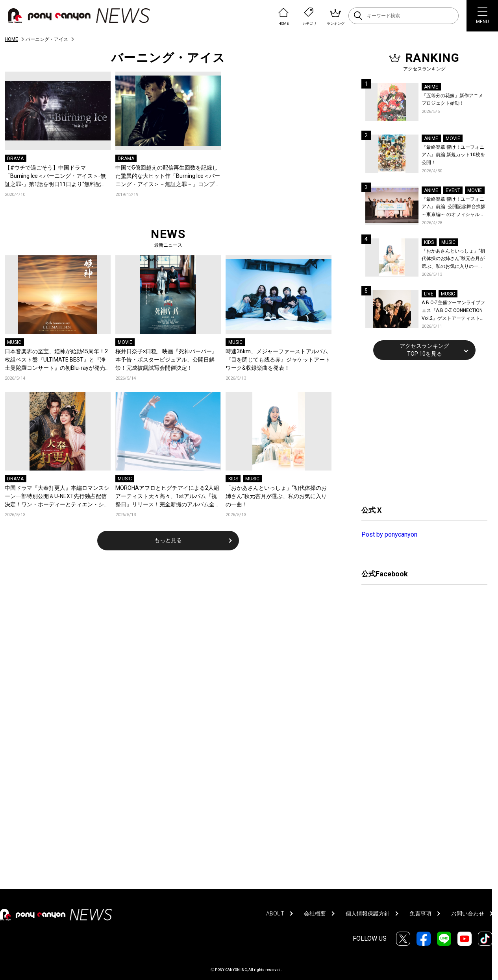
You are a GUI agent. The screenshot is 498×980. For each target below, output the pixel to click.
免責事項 (420, 914)
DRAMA (15, 159)
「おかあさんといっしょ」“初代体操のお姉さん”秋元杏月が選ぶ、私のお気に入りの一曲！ (276, 496)
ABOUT (275, 914)
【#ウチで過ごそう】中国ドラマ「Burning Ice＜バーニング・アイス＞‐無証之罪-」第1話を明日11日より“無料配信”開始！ (55, 176)
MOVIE (125, 342)
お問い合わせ (468, 914)
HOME (11, 39)
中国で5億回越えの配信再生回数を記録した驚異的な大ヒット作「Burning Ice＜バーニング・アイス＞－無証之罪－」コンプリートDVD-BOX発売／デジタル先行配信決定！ (168, 176)
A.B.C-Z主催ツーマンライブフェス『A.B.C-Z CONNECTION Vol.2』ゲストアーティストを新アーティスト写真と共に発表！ (453, 311)
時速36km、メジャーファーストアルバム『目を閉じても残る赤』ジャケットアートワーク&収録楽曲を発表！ (278, 360)
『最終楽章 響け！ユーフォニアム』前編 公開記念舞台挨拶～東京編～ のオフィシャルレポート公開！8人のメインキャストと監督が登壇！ (454, 208)
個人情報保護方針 (368, 914)
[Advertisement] (420, 432)
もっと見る (168, 540)
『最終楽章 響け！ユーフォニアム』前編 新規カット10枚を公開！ (453, 155)
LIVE (429, 294)
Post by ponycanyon (389, 534)
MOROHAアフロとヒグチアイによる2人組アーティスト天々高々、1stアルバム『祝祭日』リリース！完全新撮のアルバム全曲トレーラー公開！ (168, 497)
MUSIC (14, 342)
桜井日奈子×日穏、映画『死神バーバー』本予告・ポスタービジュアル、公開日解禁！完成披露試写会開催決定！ (166, 360)
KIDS (233, 479)
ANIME (431, 87)
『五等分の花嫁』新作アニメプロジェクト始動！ (452, 100)
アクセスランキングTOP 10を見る (424, 350)
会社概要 (315, 914)
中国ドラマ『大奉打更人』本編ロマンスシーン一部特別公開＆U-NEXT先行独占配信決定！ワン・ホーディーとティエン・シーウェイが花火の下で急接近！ (57, 497)
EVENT (453, 190)
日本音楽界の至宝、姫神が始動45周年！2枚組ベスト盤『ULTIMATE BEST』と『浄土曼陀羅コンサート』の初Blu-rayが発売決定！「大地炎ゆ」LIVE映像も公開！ (56, 360)
